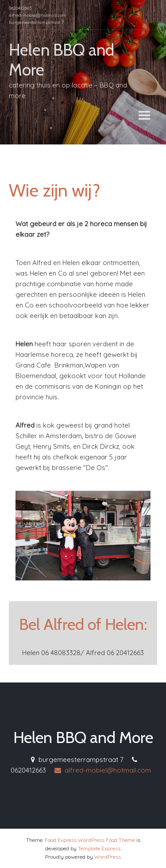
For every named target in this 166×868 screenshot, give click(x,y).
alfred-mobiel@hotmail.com (103, 770)
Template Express (99, 848)
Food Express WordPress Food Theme (90, 840)
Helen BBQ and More (83, 737)
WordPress (108, 857)
